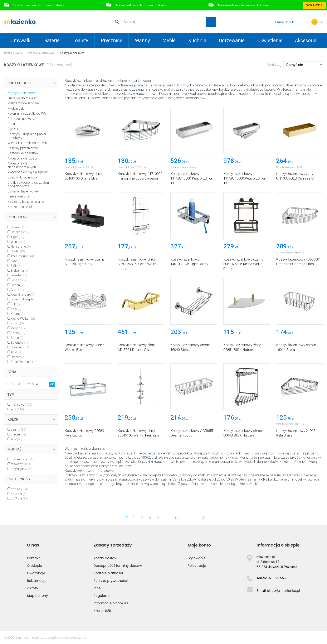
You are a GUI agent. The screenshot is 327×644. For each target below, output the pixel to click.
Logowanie (197, 558)
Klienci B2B (102, 611)
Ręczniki (13, 129)
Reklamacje (37, 581)
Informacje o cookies (111, 603)
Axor (16, 261)
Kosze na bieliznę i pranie (26, 202)
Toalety (80, 41)
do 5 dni (19, 494)
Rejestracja (197, 566)
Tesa (16, 352)
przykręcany (23, 459)
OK (52, 384)
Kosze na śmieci (20, 207)
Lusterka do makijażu (23, 98)
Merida (18, 328)
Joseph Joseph (24, 299)
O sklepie (34, 566)
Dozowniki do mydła (22, 177)
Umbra (18, 357)
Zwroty (32, 588)
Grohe (17, 290)
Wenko (19, 242)
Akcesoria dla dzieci (22, 158)
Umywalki (21, 41)
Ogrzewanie (232, 41)
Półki (11, 124)
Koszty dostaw (106, 558)
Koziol (17, 323)
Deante (19, 275)
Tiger (17, 237)
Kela (16, 309)
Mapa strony (37, 596)
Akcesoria (306, 41)
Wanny (142, 41)
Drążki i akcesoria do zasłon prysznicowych (28, 184)
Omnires (20, 232)
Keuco (18, 314)
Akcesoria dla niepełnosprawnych (22, 165)
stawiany (21, 464)
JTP (16, 304)
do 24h (19, 489)
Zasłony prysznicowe (23, 148)
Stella (18, 251)
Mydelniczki (16, 108)
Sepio (17, 338)
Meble (169, 41)
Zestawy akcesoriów (23, 153)
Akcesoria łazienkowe (41, 53)
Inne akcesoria (18, 196)
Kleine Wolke (23, 319)
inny (17, 409)
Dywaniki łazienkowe (23, 191)
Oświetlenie (270, 41)
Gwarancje (36, 573)
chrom (18, 434)
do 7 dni (19, 499)
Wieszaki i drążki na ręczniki (28, 143)
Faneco (18, 280)
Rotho (18, 333)
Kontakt (33, 558)
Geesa (18, 285)
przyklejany (21, 469)
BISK (16, 266)
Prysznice (111, 41)
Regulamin (103, 596)
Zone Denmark (24, 362)
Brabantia (19, 271)
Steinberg (20, 347)
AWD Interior (22, 256)
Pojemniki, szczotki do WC (27, 113)
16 (175, 518)
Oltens (17, 227)
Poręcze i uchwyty (21, 119)
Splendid (19, 343)
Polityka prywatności (111, 581)
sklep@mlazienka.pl (284, 591)
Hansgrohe (21, 247)
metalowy (21, 405)
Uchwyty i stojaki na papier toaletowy (27, 136)
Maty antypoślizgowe (23, 103)
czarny (18, 430)
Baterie (52, 41)
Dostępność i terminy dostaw (118, 566)
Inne (97, 588)
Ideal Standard (23, 295)
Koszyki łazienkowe (22, 93)
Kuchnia (197, 41)
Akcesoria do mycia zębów (28, 172)
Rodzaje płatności (108, 573)
